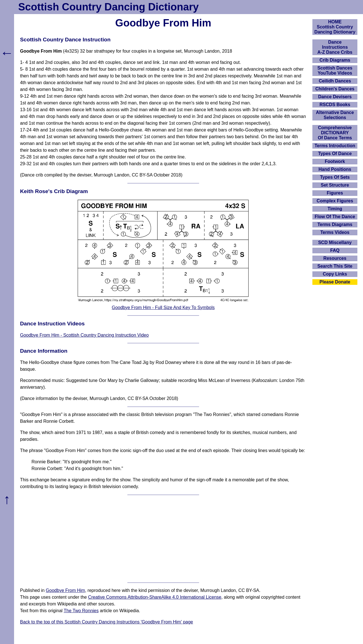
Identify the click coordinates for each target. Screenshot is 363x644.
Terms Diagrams (335, 224)
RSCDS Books (335, 105)
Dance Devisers (335, 97)
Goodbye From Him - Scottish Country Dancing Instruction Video (84, 335)
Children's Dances (335, 89)
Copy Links (335, 274)
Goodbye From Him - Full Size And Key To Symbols (163, 308)
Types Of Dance (335, 154)
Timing (335, 209)
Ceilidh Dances (335, 81)
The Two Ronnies (81, 611)
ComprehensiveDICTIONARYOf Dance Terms (335, 133)
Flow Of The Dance (335, 217)
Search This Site (335, 266)
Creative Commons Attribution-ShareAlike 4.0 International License (155, 597)
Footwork (335, 161)
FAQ (335, 250)
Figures (335, 193)
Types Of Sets (335, 177)
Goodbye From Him (66, 590)
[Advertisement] (163, 539)
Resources (335, 258)
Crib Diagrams (335, 60)
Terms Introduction (335, 146)
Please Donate (335, 282)
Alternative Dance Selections (335, 115)
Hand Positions (335, 169)
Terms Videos (335, 232)
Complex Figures (335, 201)
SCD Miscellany (335, 242)
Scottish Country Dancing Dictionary (109, 7)
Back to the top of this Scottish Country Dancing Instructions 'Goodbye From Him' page (106, 622)
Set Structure (335, 185)
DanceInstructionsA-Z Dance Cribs (335, 47)
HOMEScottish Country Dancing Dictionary (335, 27)
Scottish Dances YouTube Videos (335, 71)
